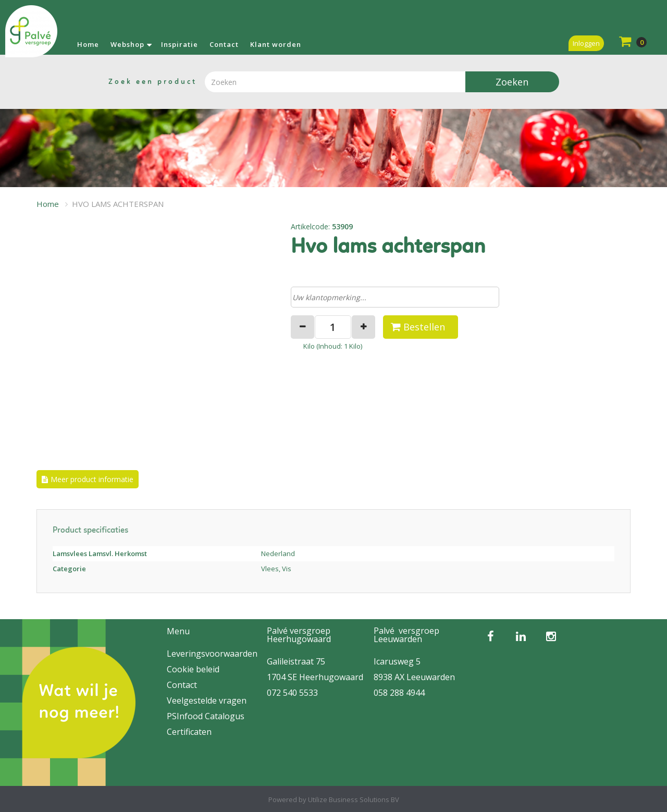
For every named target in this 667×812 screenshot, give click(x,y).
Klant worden (276, 44)
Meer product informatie (92, 479)
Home (88, 44)
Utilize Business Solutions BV (354, 799)
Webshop (127, 44)
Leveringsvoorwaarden (212, 654)
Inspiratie (180, 44)
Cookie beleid (193, 669)
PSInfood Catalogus (206, 716)
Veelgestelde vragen (207, 700)
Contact (224, 44)
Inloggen (586, 43)
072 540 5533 (292, 693)
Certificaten (189, 732)
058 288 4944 (399, 693)
